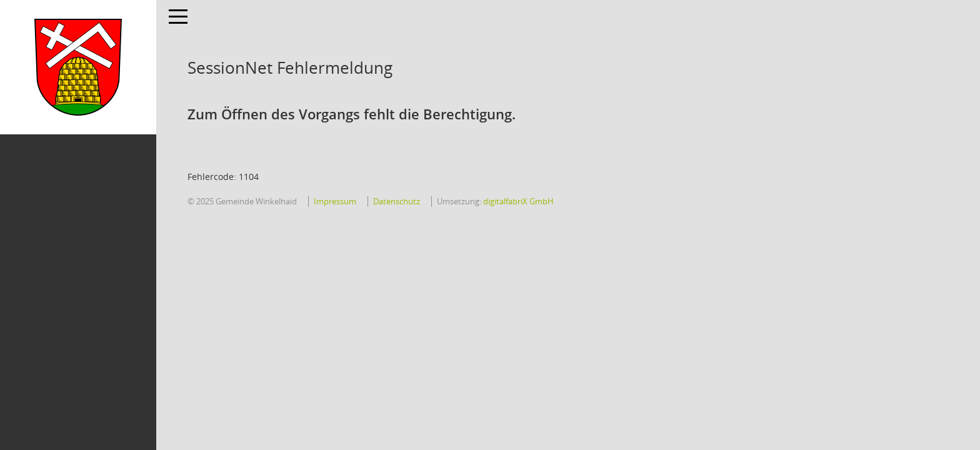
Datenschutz (397, 201)
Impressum (335, 201)
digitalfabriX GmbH (518, 201)
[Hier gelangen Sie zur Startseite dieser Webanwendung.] (78, 67)
